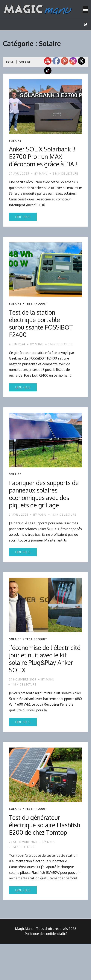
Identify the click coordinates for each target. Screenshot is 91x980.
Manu (43, 174)
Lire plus (23, 217)
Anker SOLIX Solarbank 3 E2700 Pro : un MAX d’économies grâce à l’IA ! (43, 157)
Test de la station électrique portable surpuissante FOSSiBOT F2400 (41, 323)
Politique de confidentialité (46, 934)
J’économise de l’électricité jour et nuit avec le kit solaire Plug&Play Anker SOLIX (45, 659)
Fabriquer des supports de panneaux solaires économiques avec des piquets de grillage (44, 494)
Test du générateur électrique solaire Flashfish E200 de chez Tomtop (44, 825)
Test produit (36, 304)
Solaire (15, 141)
